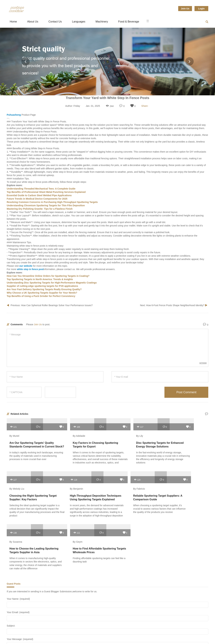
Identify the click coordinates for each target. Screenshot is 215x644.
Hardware (38, 635)
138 (116, 475)
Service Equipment (142, 635)
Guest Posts (14, 526)
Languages (79, 22)
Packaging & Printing (113, 635)
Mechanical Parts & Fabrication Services (72, 635)
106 (64, 424)
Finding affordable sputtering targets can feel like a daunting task (184, 502)
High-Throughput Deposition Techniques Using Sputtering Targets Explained (28, 494)
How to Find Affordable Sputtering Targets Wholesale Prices (182, 494)
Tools (163, 635)
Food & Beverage (129, 22)
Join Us (185, 9)
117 (116, 424)
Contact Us (55, 22)
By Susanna (118, 484)
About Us (33, 22)
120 (64, 475)
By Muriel (14, 434)
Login (201, 9)
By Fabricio (66, 484)
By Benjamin (16, 484)
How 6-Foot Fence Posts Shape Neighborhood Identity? (176, 305)
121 (13, 424)
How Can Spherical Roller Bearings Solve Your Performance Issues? (57, 305)
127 (167, 424)
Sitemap (178, 635)
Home (13, 22)
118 (13, 475)
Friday (77, 106)
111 (167, 475)
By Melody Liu (170, 434)
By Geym (168, 484)
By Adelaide (67, 434)
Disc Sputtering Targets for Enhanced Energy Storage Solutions (129, 444)
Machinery (102, 22)
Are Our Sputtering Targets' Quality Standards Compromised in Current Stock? (30, 444)
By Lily (115, 434)
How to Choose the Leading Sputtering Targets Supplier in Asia (131, 494)
